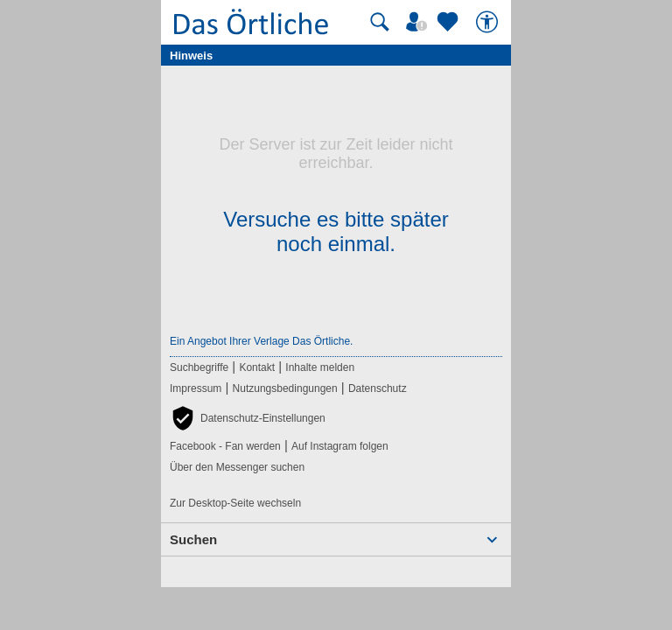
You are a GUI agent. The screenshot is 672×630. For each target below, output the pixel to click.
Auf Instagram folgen (340, 446)
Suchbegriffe (199, 367)
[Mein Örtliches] (419, 22)
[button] (248, 418)
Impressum (196, 388)
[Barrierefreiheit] (489, 22)
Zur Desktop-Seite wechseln (235, 503)
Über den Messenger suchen (237, 467)
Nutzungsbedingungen (285, 388)
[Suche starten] (380, 22)
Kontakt (257, 367)
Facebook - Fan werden (225, 446)
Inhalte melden (320, 367)
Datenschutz (378, 388)
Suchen (193, 539)
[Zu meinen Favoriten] (450, 22)
